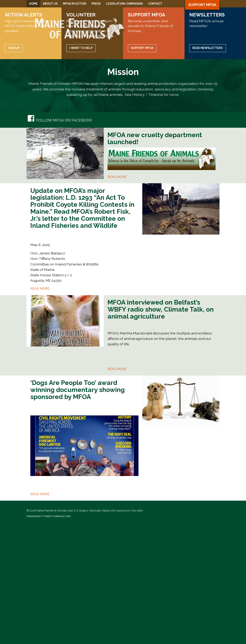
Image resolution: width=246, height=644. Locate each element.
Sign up (14, 167)
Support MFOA (202, 5)
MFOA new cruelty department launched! (155, 258)
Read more (117, 296)
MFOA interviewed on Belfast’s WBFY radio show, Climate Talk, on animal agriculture (161, 429)
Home (33, 4)
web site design (34, 635)
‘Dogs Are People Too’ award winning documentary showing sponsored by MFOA (77, 509)
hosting (48, 635)
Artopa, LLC (60, 635)
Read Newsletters (208, 167)
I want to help (81, 167)
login (68, 635)
